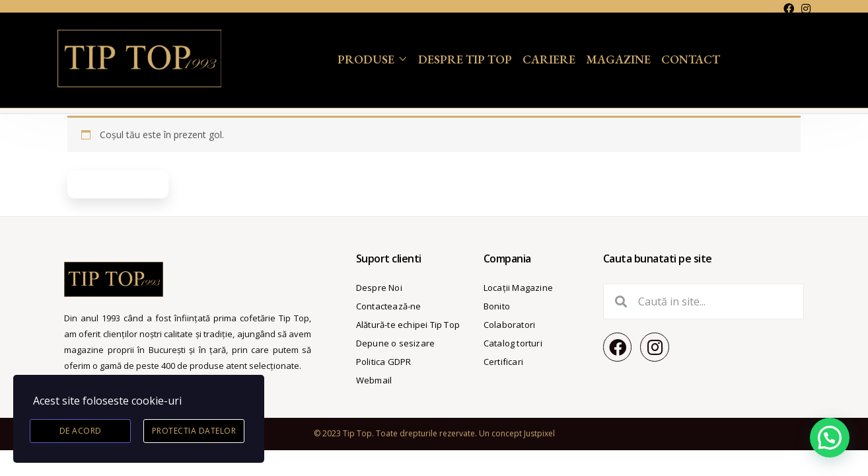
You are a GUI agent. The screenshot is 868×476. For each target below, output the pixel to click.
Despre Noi (379, 288)
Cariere (549, 59)
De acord (81, 431)
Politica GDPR (384, 362)
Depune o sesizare (395, 343)
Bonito (497, 306)
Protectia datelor (194, 431)
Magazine (618, 59)
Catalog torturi (513, 343)
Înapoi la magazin (118, 184)
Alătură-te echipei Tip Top (408, 325)
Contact (691, 59)
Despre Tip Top (465, 59)
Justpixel (539, 433)
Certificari (503, 362)
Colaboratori (509, 325)
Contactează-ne (389, 306)
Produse (366, 59)
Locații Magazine (518, 288)
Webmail (374, 380)
